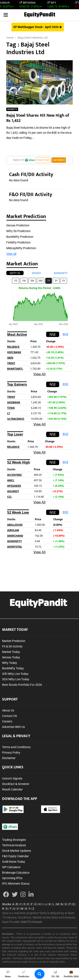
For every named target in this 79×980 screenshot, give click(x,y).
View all (11, 254)
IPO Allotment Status (16, 884)
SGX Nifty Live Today (16, 679)
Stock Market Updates (17, 851)
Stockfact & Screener (16, 784)
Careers (7, 721)
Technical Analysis (14, 845)
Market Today (11, 652)
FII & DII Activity (12, 646)
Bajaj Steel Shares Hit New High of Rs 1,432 (38, 118)
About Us (8, 710)
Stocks (7, 904)
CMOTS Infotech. (32, 922)
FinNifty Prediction (18, 242)
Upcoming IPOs (12, 878)
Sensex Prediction (18, 225)
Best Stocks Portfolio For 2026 (22, 685)
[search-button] (39, 974)
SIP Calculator (11, 867)
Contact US (9, 716)
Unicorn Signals (12, 778)
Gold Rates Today (14, 862)
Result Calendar (12, 789)
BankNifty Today (13, 668)
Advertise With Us (13, 727)
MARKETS (12, 109)
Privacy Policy (11, 753)
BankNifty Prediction (20, 237)
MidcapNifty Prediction (21, 248)
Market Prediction (14, 641)
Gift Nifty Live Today (15, 674)
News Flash (43, 160)
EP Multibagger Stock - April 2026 (38, 27)
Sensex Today (11, 657)
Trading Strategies (14, 840)
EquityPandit (40, 15)
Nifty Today (10, 663)
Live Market (59, 160)
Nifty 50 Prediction (18, 231)
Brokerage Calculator (16, 873)
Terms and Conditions (16, 747)
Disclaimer (9, 758)
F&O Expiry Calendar (15, 856)
